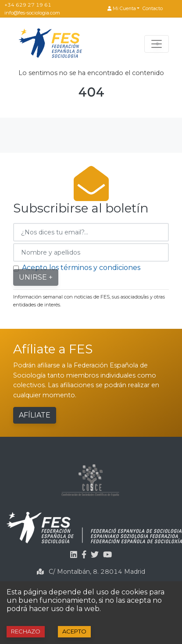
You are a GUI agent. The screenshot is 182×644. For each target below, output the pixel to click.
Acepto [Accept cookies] (74, 631)
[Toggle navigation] (157, 44)
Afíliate (35, 415)
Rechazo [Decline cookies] (26, 631)
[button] (123, 9)
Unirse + (36, 277)
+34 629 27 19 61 (28, 5)
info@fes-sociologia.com (32, 13)
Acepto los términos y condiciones (81, 268)
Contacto (153, 9)
